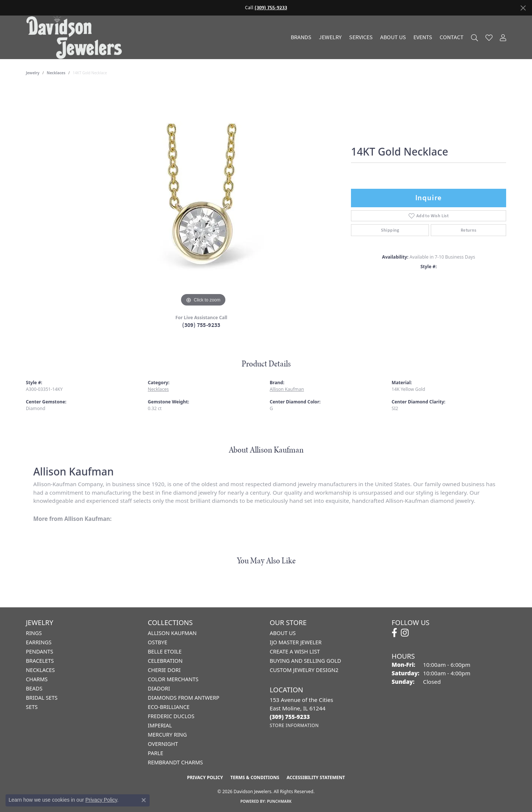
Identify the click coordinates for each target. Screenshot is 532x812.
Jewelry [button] (330, 37)
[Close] (523, 8)
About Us (393, 37)
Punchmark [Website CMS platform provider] (279, 801)
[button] (475, 37)
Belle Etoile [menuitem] (165, 651)
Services (361, 37)
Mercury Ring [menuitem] (167, 735)
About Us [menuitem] (283, 633)
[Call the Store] (290, 717)
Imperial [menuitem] (160, 725)
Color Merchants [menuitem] (173, 679)
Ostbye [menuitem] (158, 642)
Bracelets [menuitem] (40, 661)
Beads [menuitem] (34, 688)
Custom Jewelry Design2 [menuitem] (304, 670)
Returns (469, 230)
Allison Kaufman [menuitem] (172, 633)
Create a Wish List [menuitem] (295, 651)
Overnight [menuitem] (163, 744)
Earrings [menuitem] (39, 642)
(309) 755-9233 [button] (271, 8)
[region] (203, 198)
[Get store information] (294, 725)
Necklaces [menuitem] (40, 670)
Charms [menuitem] (37, 679)
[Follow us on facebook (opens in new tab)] (394, 633)
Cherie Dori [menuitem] (164, 670)
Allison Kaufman (287, 389)
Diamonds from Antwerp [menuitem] (184, 698)
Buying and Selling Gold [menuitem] (305, 661)
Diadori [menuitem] (159, 688)
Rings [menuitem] (34, 633)
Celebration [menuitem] (165, 661)
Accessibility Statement (316, 777)
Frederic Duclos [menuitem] (171, 716)
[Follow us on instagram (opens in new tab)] (405, 633)
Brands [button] (301, 37)
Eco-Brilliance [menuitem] (169, 707)
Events (423, 37)
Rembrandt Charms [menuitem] (175, 762)
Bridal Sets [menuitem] (42, 698)
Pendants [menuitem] (40, 651)
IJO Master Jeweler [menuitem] (296, 642)
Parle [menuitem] (156, 753)
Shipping (390, 230)
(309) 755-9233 (201, 325)
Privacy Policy (205, 777)
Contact (452, 37)
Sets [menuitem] (32, 707)
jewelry (33, 73)
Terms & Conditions (255, 777)
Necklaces (56, 73)
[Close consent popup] (144, 800)
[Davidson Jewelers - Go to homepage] (76, 37)
